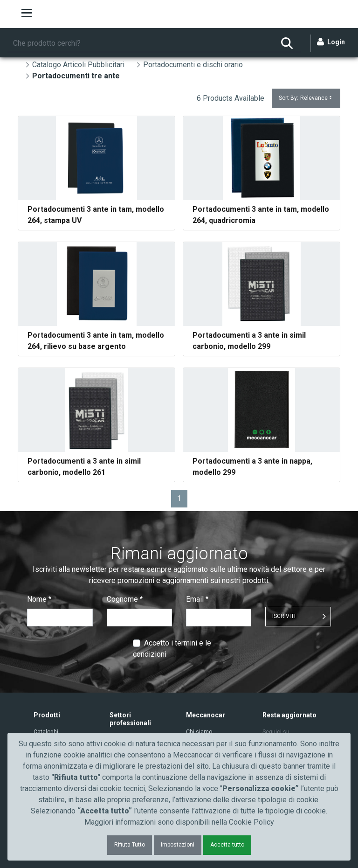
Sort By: (306, 98)
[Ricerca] (140, 43)
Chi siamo (199, 732)
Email (197, 599)
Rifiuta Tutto (130, 845)
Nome (39, 599)
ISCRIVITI (284, 616)
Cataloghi (46, 732)
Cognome (125, 599)
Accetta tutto (227, 845)
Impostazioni (178, 845)
